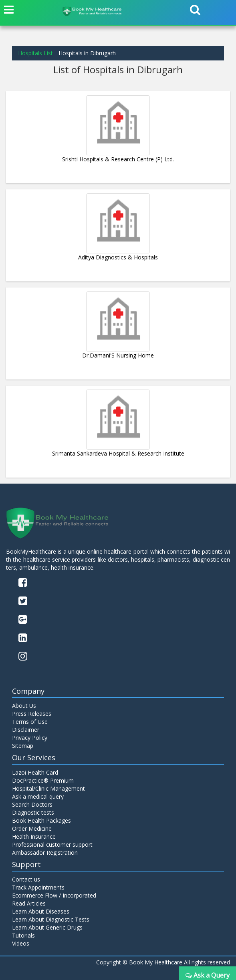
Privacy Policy (30, 738)
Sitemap (23, 746)
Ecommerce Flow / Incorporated (54, 895)
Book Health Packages (41, 820)
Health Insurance (34, 836)
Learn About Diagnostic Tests (51, 919)
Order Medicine (32, 828)
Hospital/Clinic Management (48, 788)
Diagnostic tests (33, 812)
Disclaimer (26, 730)
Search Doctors (32, 804)
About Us (24, 706)
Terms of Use (30, 722)
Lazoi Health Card (35, 772)
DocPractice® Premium (43, 780)
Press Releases (32, 714)
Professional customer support (52, 844)
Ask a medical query (38, 796)
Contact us (26, 879)
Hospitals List (35, 53)
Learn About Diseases (41, 911)
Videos (21, 943)
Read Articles (29, 903)
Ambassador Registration (45, 852)
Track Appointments (38, 887)
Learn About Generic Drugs (47, 927)
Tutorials (23, 935)
